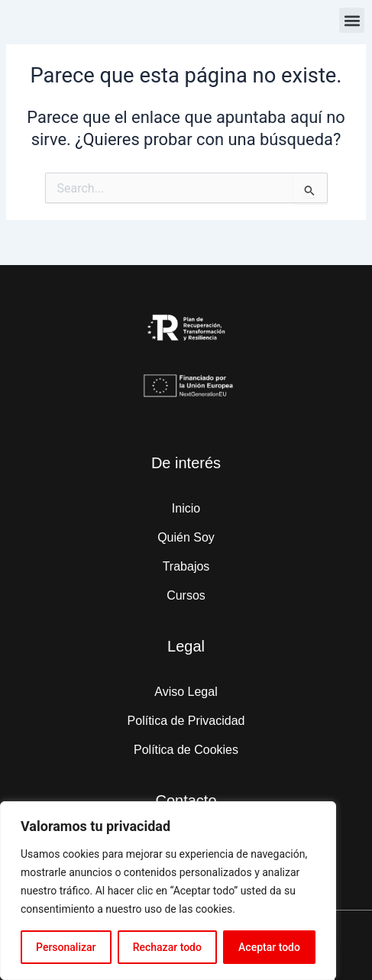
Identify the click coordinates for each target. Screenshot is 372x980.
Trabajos (186, 566)
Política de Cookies (186, 750)
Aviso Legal (186, 692)
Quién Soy (186, 537)
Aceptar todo (269, 947)
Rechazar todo (167, 947)
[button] (352, 20)
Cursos (186, 595)
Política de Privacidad (186, 721)
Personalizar (66, 947)
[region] (168, 891)
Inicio (186, 508)
